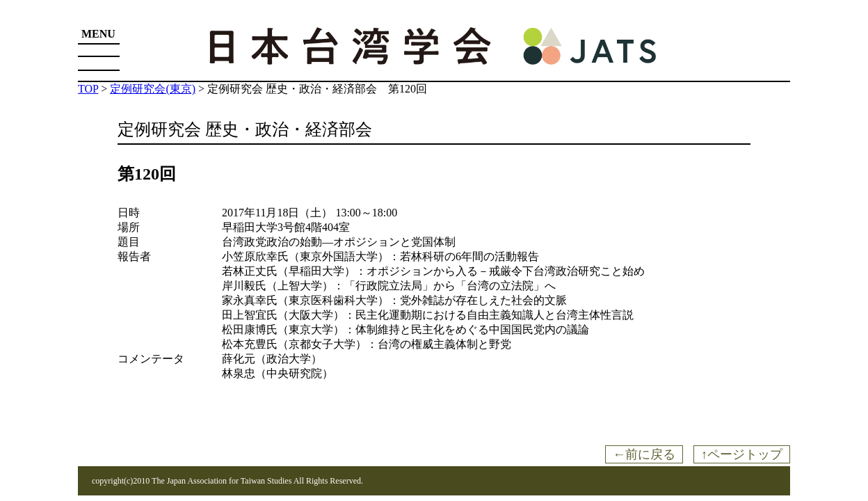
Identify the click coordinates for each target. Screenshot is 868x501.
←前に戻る (644, 454)
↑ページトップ (742, 454)
